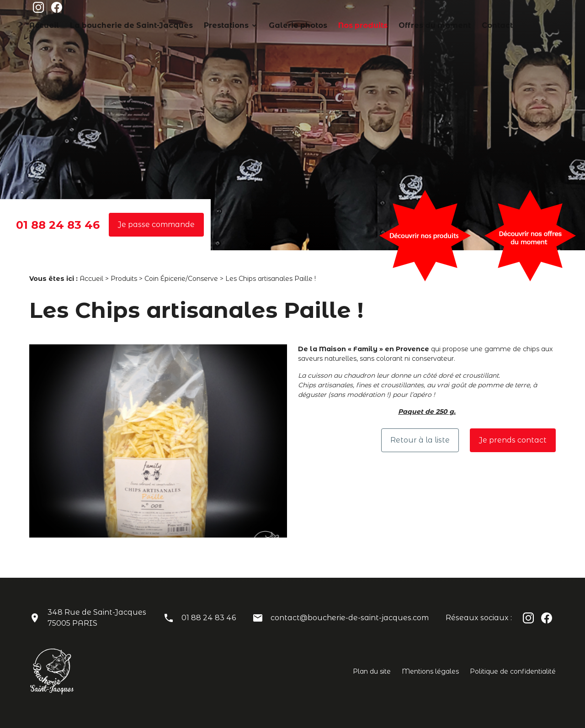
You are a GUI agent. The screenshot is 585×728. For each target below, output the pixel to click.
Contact (543, 11)
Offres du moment (492, 11)
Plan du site (372, 671)
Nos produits (433, 11)
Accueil (169, 11)
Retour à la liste (420, 440)
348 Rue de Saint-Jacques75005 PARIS (97, 618)
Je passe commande (156, 224)
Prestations (319, 11)
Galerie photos (378, 11)
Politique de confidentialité (513, 671)
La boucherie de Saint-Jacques (241, 11)
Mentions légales (430, 671)
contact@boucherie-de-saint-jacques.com (350, 618)
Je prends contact (513, 440)
